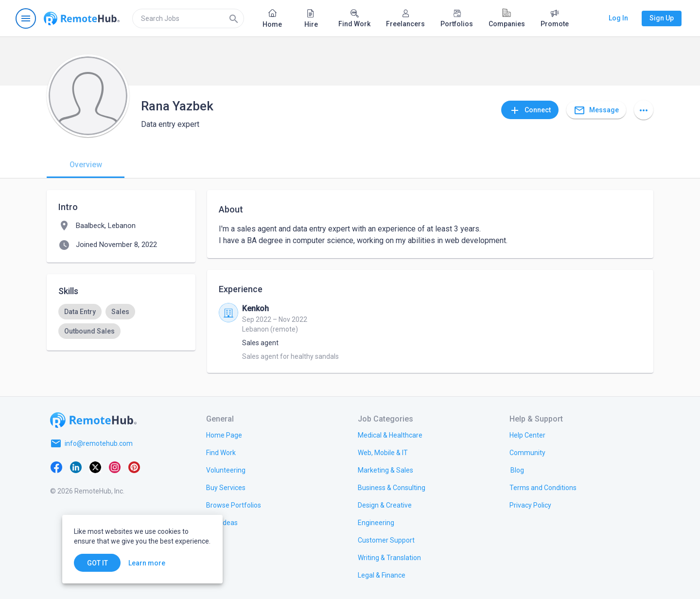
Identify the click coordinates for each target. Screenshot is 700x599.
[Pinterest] (134, 467)
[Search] (234, 18)
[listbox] (121, 321)
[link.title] (224, 435)
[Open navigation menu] (26, 18)
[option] (80, 312)
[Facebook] (56, 467)
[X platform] (95, 467)
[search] (188, 18)
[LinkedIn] (76, 467)
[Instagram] (115, 467)
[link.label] (527, 435)
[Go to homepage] (82, 18)
